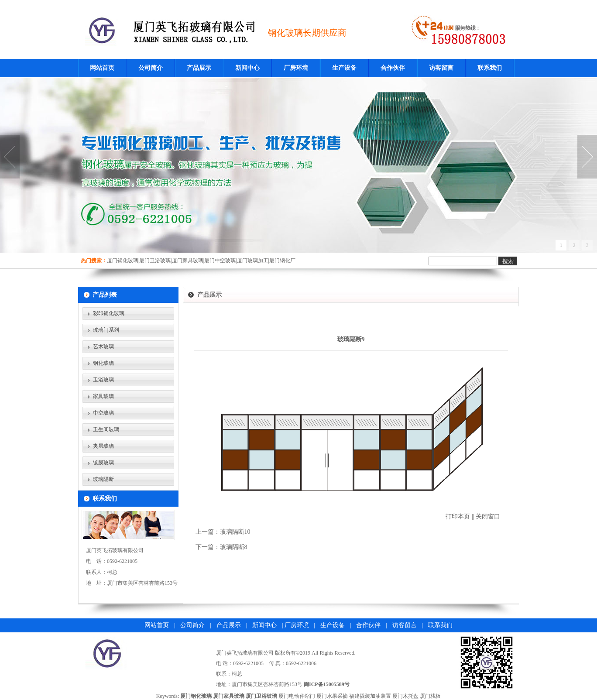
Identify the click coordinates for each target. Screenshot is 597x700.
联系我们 (490, 68)
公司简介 (151, 68)
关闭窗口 (488, 516)
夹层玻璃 (103, 446)
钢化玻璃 (103, 363)
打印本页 (458, 516)
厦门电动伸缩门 (297, 696)
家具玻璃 (103, 396)
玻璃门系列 (106, 330)
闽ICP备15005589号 (327, 684)
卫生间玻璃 (106, 429)
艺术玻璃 (103, 347)
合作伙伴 (393, 68)
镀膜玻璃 (103, 463)
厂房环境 (296, 68)
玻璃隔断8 (234, 547)
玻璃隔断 (103, 479)
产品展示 (199, 68)
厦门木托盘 (405, 696)
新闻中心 (247, 68)
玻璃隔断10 (235, 532)
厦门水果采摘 (332, 696)
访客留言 (441, 68)
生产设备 (344, 68)
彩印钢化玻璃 (109, 313)
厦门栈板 (430, 696)
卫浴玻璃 (103, 380)
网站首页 (102, 68)
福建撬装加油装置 (370, 696)
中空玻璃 (103, 413)
